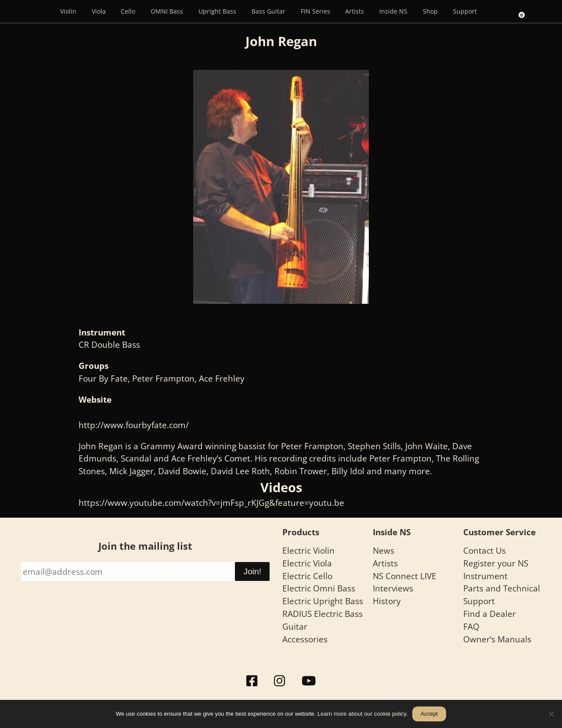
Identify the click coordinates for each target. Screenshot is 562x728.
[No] (551, 714)
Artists (355, 11)
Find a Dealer (490, 614)
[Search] (496, 11)
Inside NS (393, 11)
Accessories (305, 639)
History (387, 601)
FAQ (471, 626)
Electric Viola (307, 563)
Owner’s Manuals (497, 639)
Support (465, 11)
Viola (99, 11)
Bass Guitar (268, 11)
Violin (68, 11)
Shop (430, 11)
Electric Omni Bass (319, 588)
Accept (429, 714)
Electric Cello (307, 576)
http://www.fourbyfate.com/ (134, 425)
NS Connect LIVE (405, 576)
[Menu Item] (40, 11)
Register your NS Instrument (496, 569)
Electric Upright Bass (323, 601)
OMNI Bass (167, 11)
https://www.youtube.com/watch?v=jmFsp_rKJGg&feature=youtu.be (211, 503)
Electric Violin (308, 550)
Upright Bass (217, 11)
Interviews (393, 588)
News (384, 550)
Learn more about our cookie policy (362, 714)
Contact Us (485, 550)
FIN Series (315, 11)
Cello (128, 11)
